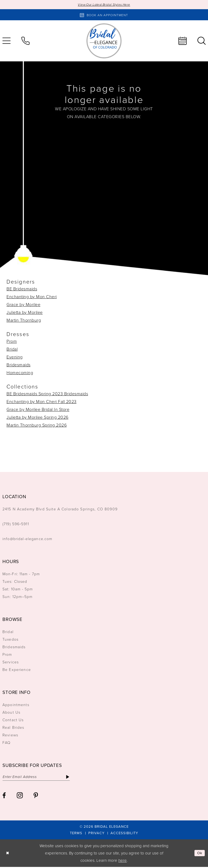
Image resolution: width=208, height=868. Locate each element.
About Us (11, 713)
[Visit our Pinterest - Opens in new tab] (36, 797)
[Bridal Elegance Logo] (104, 41)
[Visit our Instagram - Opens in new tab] (20, 796)
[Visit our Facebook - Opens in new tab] (4, 797)
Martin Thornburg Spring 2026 (37, 425)
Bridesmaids (19, 365)
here (123, 862)
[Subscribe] (75, 778)
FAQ (6, 743)
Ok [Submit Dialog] (199, 854)
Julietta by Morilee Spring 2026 (38, 418)
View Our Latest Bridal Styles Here (104, 5)
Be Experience (17, 670)
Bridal (12, 350)
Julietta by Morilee (25, 313)
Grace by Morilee (23, 305)
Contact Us (13, 720)
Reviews (10, 735)
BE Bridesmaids (22, 289)
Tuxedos (10, 640)
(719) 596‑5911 (16, 524)
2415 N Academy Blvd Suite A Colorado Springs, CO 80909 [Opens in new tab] (60, 509)
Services (11, 662)
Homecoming (20, 373)
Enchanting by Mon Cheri (32, 297)
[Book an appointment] (104, 15)
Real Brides (13, 728)
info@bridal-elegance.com (27, 539)
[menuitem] (25, 41)
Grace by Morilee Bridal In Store (38, 410)
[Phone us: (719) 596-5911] (25, 41)
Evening (15, 357)
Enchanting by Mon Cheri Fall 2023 (42, 402)
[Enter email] (40, 778)
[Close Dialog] (8, 854)
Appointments (16, 705)
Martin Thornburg (24, 321)
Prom (12, 342)
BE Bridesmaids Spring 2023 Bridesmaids (47, 394)
